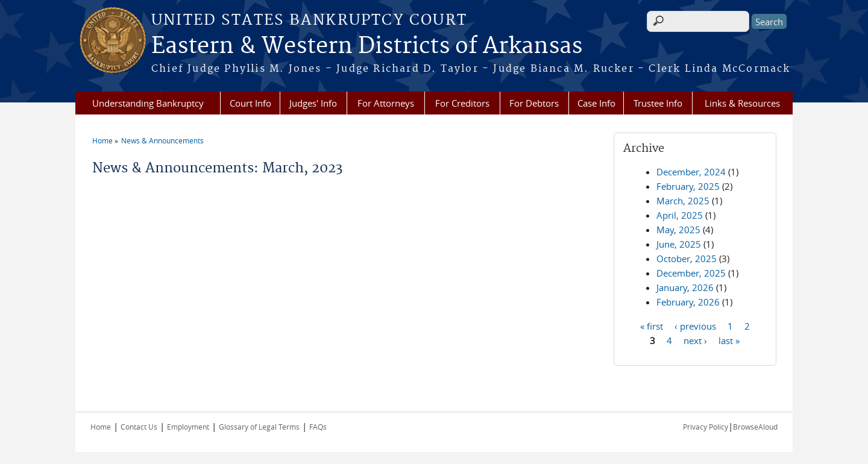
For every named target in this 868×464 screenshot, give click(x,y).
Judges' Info (313, 103)
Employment (188, 427)
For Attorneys (386, 103)
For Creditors (462, 103)
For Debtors (534, 103)
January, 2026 (685, 287)
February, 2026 (688, 302)
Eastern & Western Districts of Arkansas (367, 46)
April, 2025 (680, 215)
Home (102, 140)
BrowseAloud (755, 427)
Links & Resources (742, 103)
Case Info (596, 103)
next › (695, 340)
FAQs (318, 427)
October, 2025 (687, 259)
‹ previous (695, 325)
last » (729, 340)
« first (652, 325)
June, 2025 (679, 244)
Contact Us (139, 427)
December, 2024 (691, 172)
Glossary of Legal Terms (259, 427)
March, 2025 (683, 201)
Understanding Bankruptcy (148, 103)
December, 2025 (691, 273)
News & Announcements (162, 140)
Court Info (250, 103)
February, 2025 (688, 186)
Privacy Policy (706, 427)
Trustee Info (658, 103)
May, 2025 (678, 230)
